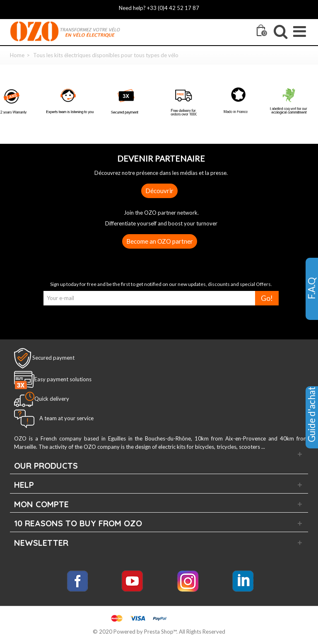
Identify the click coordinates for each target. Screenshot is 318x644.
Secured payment (53, 358)
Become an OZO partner (160, 241)
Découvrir (159, 191)
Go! (267, 298)
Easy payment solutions (63, 380)
